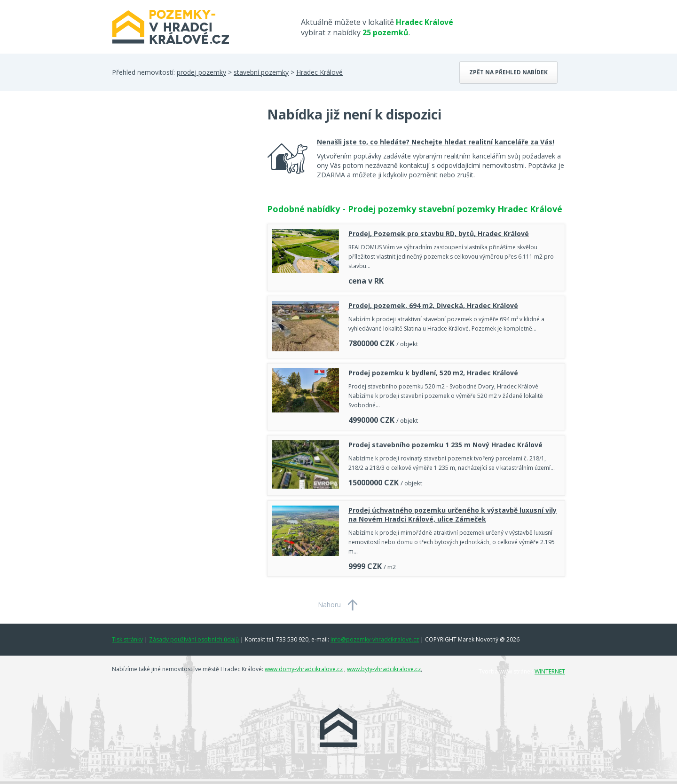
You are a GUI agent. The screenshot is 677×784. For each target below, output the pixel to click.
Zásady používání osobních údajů (194, 639)
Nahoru (329, 605)
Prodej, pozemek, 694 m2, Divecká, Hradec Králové (433, 305)
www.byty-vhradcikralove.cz (384, 669)
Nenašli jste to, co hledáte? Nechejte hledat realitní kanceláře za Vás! (436, 142)
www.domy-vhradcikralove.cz (304, 669)
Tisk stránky (127, 639)
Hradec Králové (319, 72)
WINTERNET (550, 671)
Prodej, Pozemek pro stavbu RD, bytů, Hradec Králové (439, 234)
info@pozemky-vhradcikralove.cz (375, 639)
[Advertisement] (182, 181)
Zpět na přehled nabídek (508, 72)
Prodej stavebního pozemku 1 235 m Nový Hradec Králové (445, 445)
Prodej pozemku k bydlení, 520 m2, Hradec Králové (433, 373)
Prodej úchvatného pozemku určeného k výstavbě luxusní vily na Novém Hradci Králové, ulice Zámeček (453, 515)
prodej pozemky (201, 72)
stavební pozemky (261, 72)
